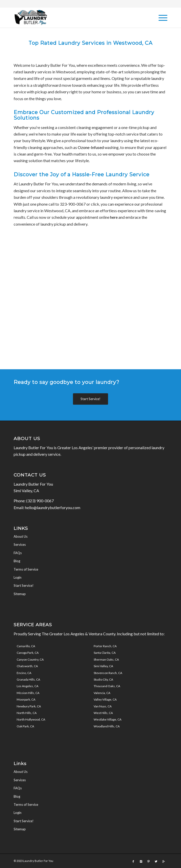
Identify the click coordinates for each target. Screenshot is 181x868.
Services (20, 545)
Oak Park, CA (25, 726)
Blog (17, 561)
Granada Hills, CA (28, 679)
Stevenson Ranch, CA (108, 673)
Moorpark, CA (26, 699)
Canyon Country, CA (30, 659)
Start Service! (24, 585)
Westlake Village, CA (108, 719)
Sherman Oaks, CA (106, 659)
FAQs (18, 553)
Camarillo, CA (26, 646)
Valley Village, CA (105, 699)
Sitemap (20, 594)
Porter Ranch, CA (105, 646)
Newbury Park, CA (29, 706)
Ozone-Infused (91, 147)
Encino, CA (24, 673)
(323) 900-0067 (40, 501)
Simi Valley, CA (103, 666)
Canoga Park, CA (28, 653)
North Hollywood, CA (31, 719)
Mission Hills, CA (28, 693)
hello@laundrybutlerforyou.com (53, 507)
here (114, 217)
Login (18, 577)
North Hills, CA (27, 713)
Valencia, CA (102, 693)
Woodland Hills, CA (107, 726)
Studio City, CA (103, 679)
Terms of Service (26, 569)
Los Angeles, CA (28, 686)
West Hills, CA (103, 713)
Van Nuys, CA (103, 706)
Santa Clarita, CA (105, 653)
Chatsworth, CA (27, 666)
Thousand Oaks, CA (107, 686)
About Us (21, 536)
